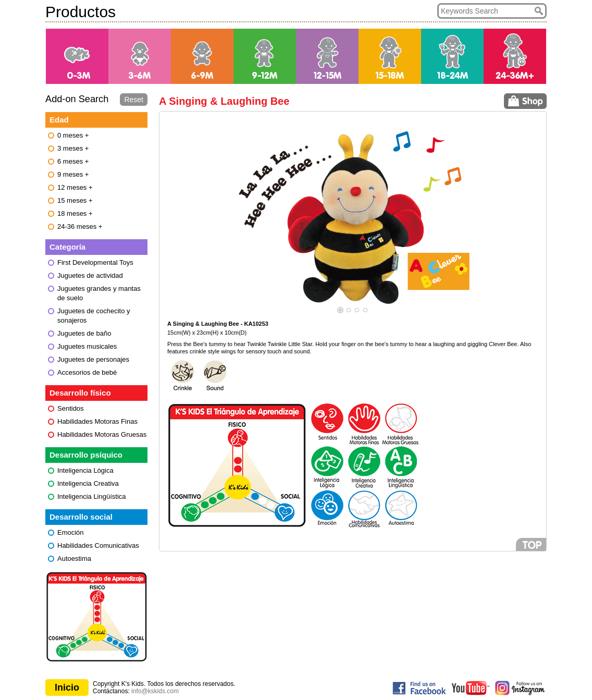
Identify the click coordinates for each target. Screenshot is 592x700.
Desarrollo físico (80, 393)
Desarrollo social (81, 517)
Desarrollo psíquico (86, 455)
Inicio (67, 687)
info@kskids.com (155, 691)
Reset (134, 100)
